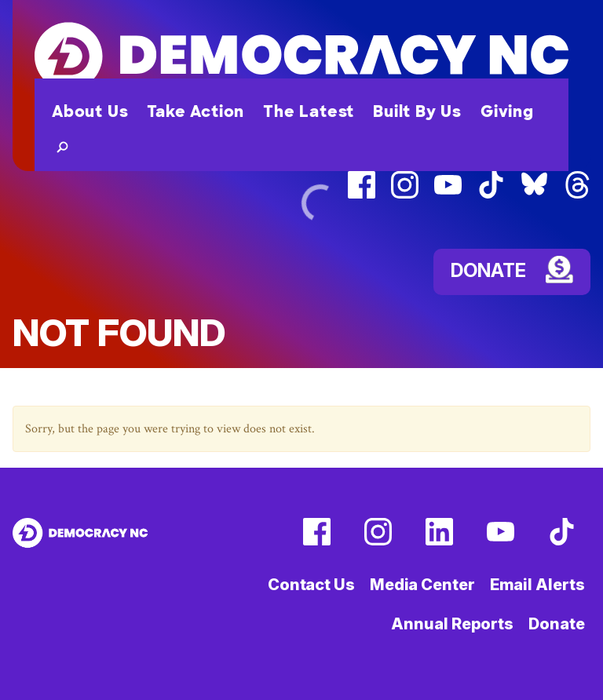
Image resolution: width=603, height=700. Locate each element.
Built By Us (417, 111)
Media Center (422, 585)
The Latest (309, 111)
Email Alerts (537, 585)
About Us (90, 111)
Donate (556, 624)
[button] (59, 146)
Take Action (196, 111)
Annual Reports (452, 624)
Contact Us (311, 585)
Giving (507, 111)
